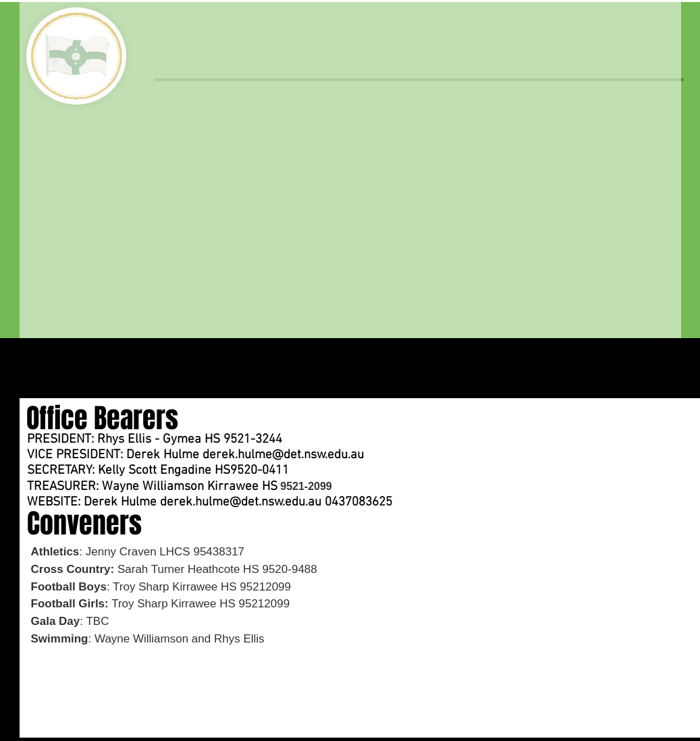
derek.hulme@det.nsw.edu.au (283, 455)
